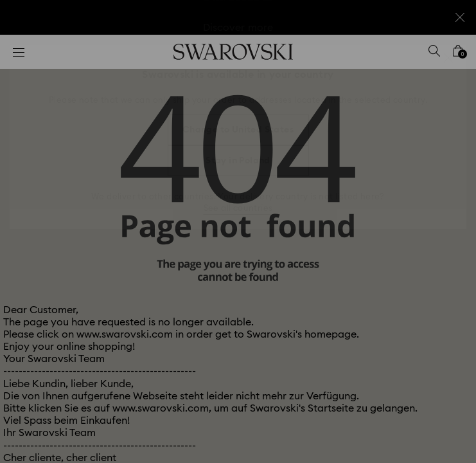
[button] (448, 58)
